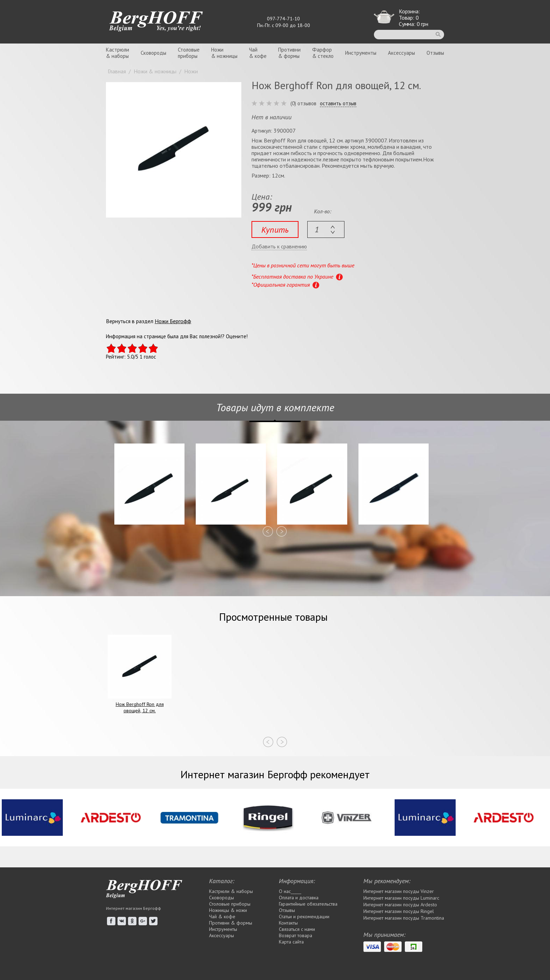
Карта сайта (291, 942)
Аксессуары (401, 53)
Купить (275, 230)
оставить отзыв (338, 104)
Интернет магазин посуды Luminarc (401, 898)
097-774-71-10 (283, 19)
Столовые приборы (230, 904)
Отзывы (435, 53)
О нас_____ (290, 891)
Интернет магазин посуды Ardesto (400, 905)
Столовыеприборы (189, 53)
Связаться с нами (297, 929)
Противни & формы (231, 923)
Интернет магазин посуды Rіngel (399, 911)
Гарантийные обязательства (308, 904)
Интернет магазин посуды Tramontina (404, 918)
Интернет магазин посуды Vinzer (399, 891)
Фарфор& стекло (323, 53)
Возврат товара (296, 935)
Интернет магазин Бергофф (133, 908)
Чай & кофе (222, 916)
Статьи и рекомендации (304, 916)
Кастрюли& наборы (118, 53)
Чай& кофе (258, 53)
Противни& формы (289, 53)
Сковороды (153, 53)
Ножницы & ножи (228, 910)
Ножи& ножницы (224, 53)
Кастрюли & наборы (231, 891)
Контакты (288, 923)
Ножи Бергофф (173, 321)
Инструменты (361, 53)
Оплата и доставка (299, 898)
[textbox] (326, 229)
